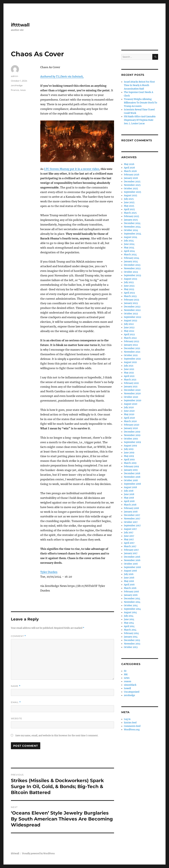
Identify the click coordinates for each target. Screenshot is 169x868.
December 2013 (132, 640)
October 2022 (131, 314)
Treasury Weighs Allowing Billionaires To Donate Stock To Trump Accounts (141, 103)
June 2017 (129, 536)
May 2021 (129, 373)
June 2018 (129, 494)
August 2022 (131, 321)
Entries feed (130, 723)
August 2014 (130, 612)
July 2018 (129, 491)
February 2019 (131, 467)
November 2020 (132, 394)
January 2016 (131, 595)
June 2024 (129, 244)
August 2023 (130, 279)
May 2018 (129, 498)
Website (17, 718)
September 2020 (133, 400)
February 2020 (132, 425)
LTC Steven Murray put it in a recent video (72, 169)
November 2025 (132, 185)
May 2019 (129, 456)
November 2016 (132, 560)
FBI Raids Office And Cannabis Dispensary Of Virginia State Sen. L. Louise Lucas (140, 120)
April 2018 (129, 501)
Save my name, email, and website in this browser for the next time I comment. (57, 736)
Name (16, 686)
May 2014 (129, 623)
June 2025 (129, 202)
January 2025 (131, 220)
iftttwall (20, 25)
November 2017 (132, 519)
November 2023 (132, 268)
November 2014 (132, 602)
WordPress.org (132, 730)
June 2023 (129, 286)
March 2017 (130, 546)
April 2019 (129, 460)
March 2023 (130, 296)
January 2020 (131, 428)
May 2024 (129, 248)
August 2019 (130, 446)
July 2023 (129, 282)
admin (15, 76)
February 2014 (131, 633)
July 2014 (129, 616)
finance (15, 90)
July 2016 (129, 574)
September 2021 (132, 359)
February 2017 (131, 550)
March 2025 (130, 213)
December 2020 (132, 390)
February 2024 (132, 258)
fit (125, 671)
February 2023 (131, 300)
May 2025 (129, 206)
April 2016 (129, 585)
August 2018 (130, 487)
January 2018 (131, 512)
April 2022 (129, 334)
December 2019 (132, 432)
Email (16, 702)
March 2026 (130, 171)
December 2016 (132, 557)
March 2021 (130, 380)
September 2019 (132, 442)
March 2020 (130, 421)
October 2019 (131, 439)
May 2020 (129, 414)
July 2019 (129, 449)
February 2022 (132, 341)
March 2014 (130, 630)
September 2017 (132, 526)
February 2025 (132, 216)
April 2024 (129, 251)
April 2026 (129, 168)
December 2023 (132, 265)
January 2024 (131, 262)
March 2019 (130, 463)
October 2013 (131, 647)
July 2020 (129, 407)
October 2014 (131, 605)
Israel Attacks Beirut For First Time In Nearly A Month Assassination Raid (139, 85)
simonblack (130, 685)
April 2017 (129, 543)
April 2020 (129, 418)
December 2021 (132, 348)
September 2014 (132, 609)
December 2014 (132, 599)
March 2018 (130, 505)
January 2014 (131, 637)
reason (128, 681)
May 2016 (129, 581)
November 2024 (132, 227)
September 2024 (133, 234)
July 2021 (129, 366)
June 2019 (129, 453)
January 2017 (131, 553)
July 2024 (129, 241)
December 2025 (132, 182)
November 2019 (132, 435)
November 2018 (132, 477)
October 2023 (131, 272)
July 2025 (129, 199)
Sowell (127, 688)
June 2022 (129, 328)
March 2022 (130, 338)
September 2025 (133, 192)
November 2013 (132, 644)
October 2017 (131, 522)
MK (126, 674)
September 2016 (132, 567)
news (23, 90)
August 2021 (130, 362)
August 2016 (130, 571)
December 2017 (132, 515)
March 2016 (130, 588)
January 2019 (131, 470)
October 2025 (131, 189)
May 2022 (129, 331)
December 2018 (132, 473)
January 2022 (131, 345)
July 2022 (129, 324)
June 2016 (129, 578)
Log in (127, 719)
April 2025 (129, 209)
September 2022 (133, 317)
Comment (18, 636)
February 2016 (131, 592)
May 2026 (129, 164)
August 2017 (130, 529)
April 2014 (129, 626)
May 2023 (129, 289)
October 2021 (131, 355)
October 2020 (131, 397)
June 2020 (129, 411)
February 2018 (131, 508)
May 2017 (129, 539)
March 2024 (130, 255)
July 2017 (129, 533)
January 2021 (131, 387)
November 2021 (132, 352)
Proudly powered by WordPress (38, 854)
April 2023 (129, 293)
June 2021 (129, 369)
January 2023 (131, 303)
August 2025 (131, 195)
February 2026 (132, 175)
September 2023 (132, 275)
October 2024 (131, 230)
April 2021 (129, 376)
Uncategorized (132, 692)
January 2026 (131, 178)
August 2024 (131, 237)
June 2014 (129, 619)
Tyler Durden (49, 572)
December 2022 (132, 307)
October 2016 (131, 564)
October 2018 (131, 480)
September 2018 (132, 484)
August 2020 (131, 404)
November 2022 (132, 310)
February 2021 (131, 383)
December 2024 (132, 223)
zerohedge (17, 85)
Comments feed (132, 726)
